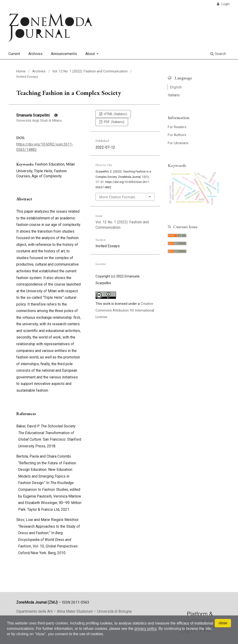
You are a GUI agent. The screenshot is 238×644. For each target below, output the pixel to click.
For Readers (177, 127)
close (223, 623)
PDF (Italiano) (114, 122)
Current (14, 54)
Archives (35, 54)
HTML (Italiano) (115, 114)
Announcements (64, 54)
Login (225, 4)
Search (218, 54)
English (176, 87)
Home (21, 71)
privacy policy (146, 629)
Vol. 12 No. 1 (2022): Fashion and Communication (90, 71)
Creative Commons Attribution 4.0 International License (125, 310)
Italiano (174, 95)
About (91, 54)
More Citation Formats (117, 197)
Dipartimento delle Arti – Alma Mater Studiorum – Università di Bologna (74, 611)
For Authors (177, 135)
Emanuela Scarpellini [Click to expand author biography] (37, 115)
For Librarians (178, 143)
